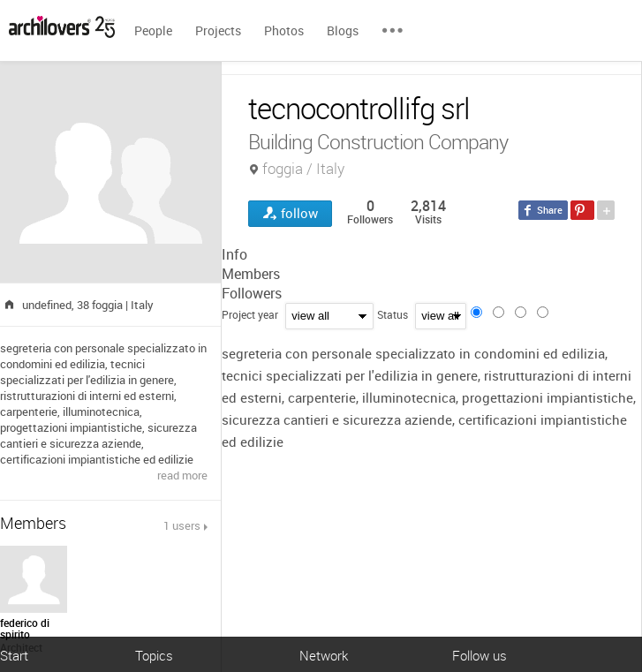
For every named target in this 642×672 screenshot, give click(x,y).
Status (393, 314)
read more (182, 475)
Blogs (343, 30)
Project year (250, 314)
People (153, 30)
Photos (284, 30)
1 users (182, 525)
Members (251, 274)
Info (234, 254)
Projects (218, 30)
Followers (252, 293)
